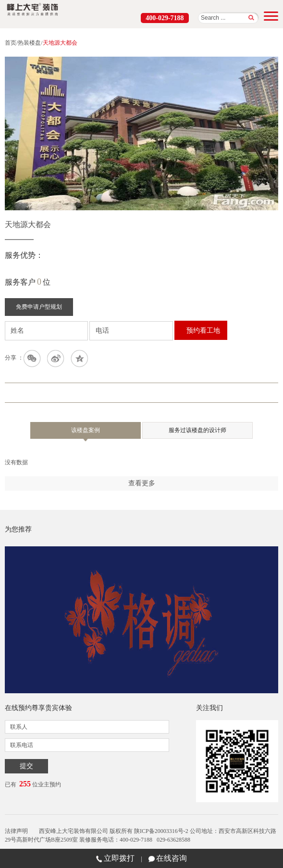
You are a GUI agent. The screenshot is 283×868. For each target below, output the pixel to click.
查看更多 (142, 483)
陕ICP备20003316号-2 (161, 831)
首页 (11, 43)
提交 (26, 766)
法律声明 (16, 831)
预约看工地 (203, 331)
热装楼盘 (29, 43)
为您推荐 (18, 529)
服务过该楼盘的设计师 (197, 430)
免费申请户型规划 (39, 307)
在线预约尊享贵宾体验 (38, 708)
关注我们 (209, 708)
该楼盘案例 (86, 433)
